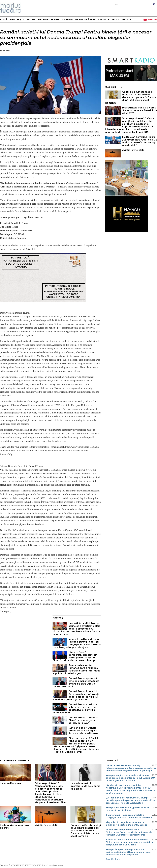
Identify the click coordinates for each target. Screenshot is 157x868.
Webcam (153, 20)
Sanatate (103, 20)
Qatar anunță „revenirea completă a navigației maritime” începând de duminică (129, 816)
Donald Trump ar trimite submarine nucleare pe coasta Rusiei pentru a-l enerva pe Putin (75, 709)
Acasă (4, 20)
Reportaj (127, 20)
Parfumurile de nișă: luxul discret (15, 826)
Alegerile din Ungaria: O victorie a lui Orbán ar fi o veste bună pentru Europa (127, 824)
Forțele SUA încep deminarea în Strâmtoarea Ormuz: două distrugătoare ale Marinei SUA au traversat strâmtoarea (129, 832)
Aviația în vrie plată (134, 150)
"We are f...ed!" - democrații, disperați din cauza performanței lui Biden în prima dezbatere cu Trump (75, 656)
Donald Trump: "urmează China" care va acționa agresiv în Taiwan (83, 720)
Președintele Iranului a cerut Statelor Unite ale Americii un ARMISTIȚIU (140, 110)
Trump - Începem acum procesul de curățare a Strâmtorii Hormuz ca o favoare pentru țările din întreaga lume (128, 852)
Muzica (115, 20)
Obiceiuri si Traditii (49, 20)
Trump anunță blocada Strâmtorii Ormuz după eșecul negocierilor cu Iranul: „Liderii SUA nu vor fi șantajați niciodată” (131, 778)
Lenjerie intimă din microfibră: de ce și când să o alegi (85, 786)
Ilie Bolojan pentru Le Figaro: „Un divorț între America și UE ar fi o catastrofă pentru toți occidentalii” (140, 141)
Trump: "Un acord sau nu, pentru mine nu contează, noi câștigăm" (128, 809)
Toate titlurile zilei (113, 859)
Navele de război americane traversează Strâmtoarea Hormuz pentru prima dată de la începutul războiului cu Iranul (130, 842)
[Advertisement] (24, 636)
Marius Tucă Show (85, 20)
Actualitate (22, 761)
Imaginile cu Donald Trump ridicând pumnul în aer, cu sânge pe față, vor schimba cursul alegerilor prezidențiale (77, 643)
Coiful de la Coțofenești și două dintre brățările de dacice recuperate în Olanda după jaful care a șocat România (131, 97)
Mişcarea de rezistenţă (26, 8)
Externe (31, 20)
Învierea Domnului (11, 783)
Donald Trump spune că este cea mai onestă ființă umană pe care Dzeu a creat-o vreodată (76, 682)
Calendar (67, 20)
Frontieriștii (17, 20)
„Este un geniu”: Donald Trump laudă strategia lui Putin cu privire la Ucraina (83, 731)
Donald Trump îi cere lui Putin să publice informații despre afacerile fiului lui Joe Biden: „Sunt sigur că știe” (76, 695)
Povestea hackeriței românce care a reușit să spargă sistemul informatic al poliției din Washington (76, 669)
